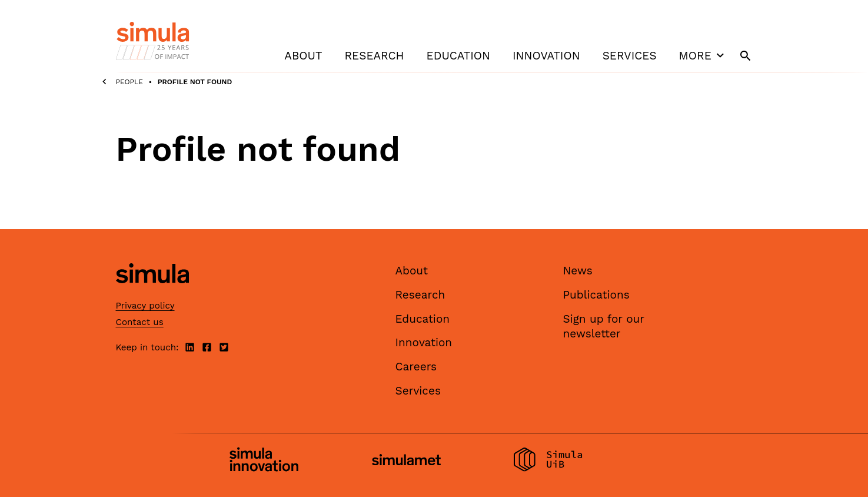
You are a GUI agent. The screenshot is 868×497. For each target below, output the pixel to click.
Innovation (546, 56)
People (130, 82)
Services (630, 56)
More (703, 55)
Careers (416, 367)
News (578, 271)
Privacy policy (145, 306)
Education (458, 56)
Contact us (140, 322)
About (303, 56)
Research (374, 56)
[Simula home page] (152, 294)
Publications (596, 295)
